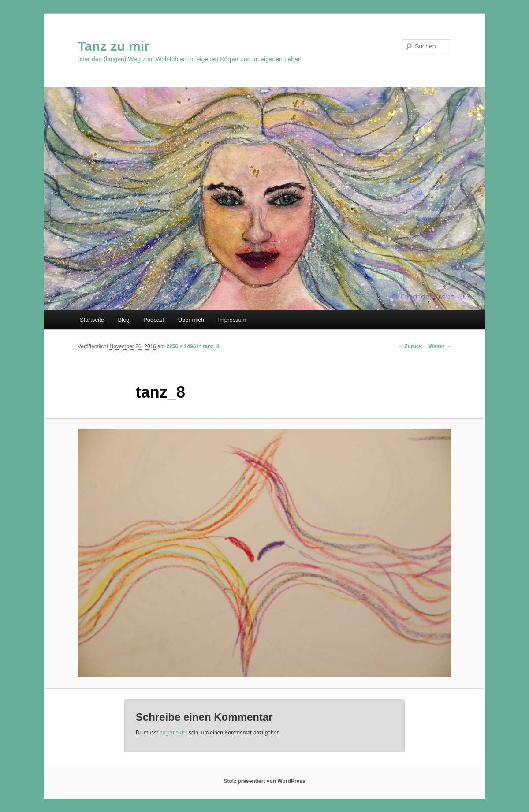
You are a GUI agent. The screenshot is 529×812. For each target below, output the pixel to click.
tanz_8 (211, 346)
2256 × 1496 (181, 346)
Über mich (191, 320)
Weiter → (440, 346)
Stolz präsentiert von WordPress (264, 781)
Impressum (232, 320)
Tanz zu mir (114, 46)
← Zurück (410, 346)
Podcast (154, 320)
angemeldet (173, 733)
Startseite (92, 320)
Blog (124, 320)
